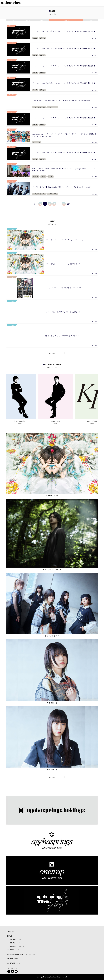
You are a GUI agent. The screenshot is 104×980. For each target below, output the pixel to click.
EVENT (13, 950)
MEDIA (13, 943)
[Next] (94, 426)
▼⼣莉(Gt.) (52, 770)
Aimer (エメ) (52, 496)
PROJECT (14, 946)
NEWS (10, 936)
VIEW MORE (57, 353)
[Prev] (10, 426)
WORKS (13, 939)
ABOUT (10, 959)
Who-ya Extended (52, 570)
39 (64, 204)
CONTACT (11, 963)
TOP (9, 931)
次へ (69, 204)
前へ (35, 204)
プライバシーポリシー (13, 968)
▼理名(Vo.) (52, 703)
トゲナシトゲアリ (52, 636)
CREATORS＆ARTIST (15, 954)
